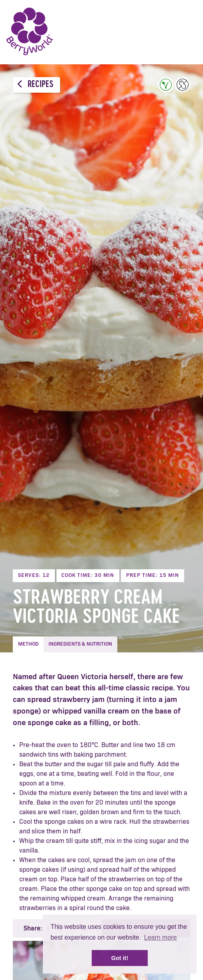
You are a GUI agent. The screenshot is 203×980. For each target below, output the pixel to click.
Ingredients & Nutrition (80, 644)
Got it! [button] (120, 958)
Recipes (35, 84)
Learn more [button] (161, 937)
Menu (185, 32)
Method (28, 644)
